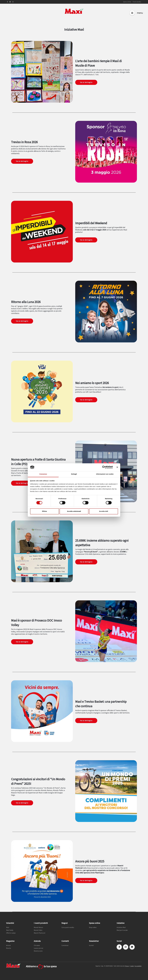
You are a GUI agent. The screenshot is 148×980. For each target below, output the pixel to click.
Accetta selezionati (74, 511)
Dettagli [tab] (74, 474)
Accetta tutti (104, 511)
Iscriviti (91, 945)
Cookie (132, 966)
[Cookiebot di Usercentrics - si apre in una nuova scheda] (104, 467)
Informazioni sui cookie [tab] (105, 474)
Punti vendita (137, 2)
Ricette (9, 948)
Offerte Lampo (11, 933)
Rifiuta (44, 511)
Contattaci (65, 945)
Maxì (8, 927)
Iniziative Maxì (121, 927)
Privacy (127, 966)
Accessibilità (138, 966)
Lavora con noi (38, 948)
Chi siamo (37, 945)
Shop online (93, 927)
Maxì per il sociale (122, 930)
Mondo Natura (38, 927)
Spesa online (127, 2)
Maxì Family (10, 930)
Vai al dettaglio (86, 82)
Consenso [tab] (43, 474)
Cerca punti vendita (68, 927)
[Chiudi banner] (117, 467)
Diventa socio (38, 951)
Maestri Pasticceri (40, 933)
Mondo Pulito (38, 930)
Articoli (8, 945)
